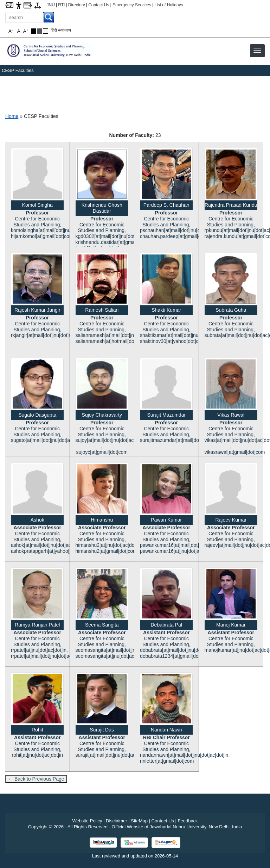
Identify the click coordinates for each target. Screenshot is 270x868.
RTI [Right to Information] (61, 5)
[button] (257, 50)
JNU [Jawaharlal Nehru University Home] (51, 5)
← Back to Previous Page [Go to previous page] (36, 779)
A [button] (26, 31)
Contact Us (99, 5)
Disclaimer (117, 821)
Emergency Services (132, 5)
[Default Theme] (46, 31)
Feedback (188, 821)
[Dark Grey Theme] (40, 31)
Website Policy (87, 821)
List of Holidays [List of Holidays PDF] (169, 5)
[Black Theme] (34, 31)
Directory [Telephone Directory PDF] (77, 5)
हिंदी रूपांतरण (61, 30)
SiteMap (139, 821)
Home (12, 116)
